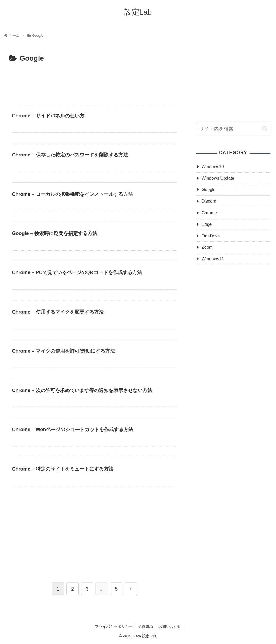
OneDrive (211, 236)
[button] (265, 129)
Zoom (207, 247)
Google (209, 190)
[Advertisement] (94, 81)
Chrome (209, 213)
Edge (207, 224)
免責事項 (146, 627)
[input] (233, 129)
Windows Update (218, 178)
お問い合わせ (170, 627)
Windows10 (213, 167)
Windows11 (213, 259)
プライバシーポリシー (113, 627)
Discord (209, 201)
